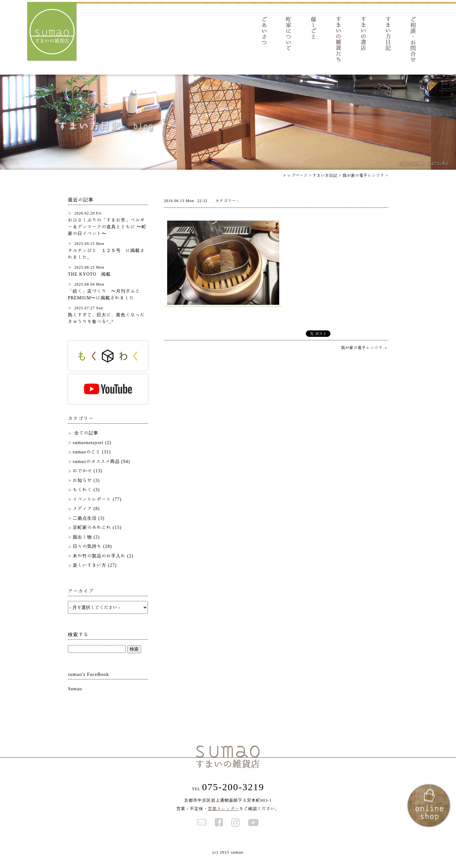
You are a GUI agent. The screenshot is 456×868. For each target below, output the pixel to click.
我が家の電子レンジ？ (363, 183)
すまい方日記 (325, 183)
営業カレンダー (224, 817)
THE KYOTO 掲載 (89, 282)
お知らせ (82, 489)
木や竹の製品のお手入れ (99, 564)
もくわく (82, 498)
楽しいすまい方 (90, 573)
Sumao (75, 697)
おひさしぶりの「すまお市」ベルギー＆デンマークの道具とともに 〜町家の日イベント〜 (107, 235)
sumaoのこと (87, 460)
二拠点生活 (85, 526)
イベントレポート (92, 507)
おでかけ (82, 479)
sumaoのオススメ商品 (96, 470)
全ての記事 (86, 441)
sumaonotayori (88, 451)
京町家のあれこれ (92, 536)
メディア (82, 517)
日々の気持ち (87, 555)
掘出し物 (82, 545)
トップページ (295, 183)
